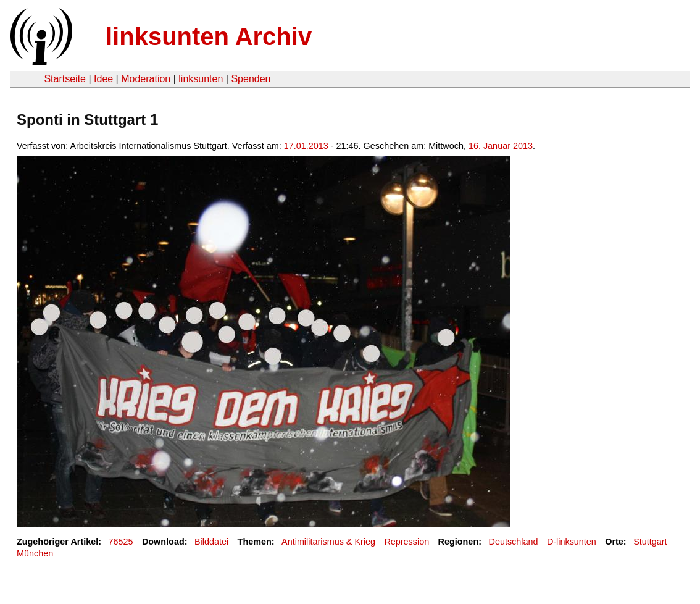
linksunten (201, 79)
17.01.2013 (306, 146)
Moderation (146, 79)
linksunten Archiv (209, 36)
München (35, 553)
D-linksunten (572, 542)
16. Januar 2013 (501, 146)
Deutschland (513, 542)
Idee (103, 79)
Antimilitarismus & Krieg (328, 542)
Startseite (65, 79)
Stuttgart (650, 542)
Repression (406, 542)
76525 (121, 542)
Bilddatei (211, 542)
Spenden (251, 79)
